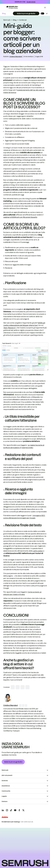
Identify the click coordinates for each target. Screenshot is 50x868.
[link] (8, 698)
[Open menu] (45, 7)
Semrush (7, 20)
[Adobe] (5, 817)
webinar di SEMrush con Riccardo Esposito (20, 217)
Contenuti (23, 20)
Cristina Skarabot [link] (16, 57)
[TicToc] (11, 810)
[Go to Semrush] (12, 7)
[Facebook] (19, 810)
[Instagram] (7, 810)
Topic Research (9, 328)
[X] (23, 810)
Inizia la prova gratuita (13, 762)
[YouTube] (15, 810)
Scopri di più (31, 2)
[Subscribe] (26, 13)
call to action (38, 551)
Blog (4, 13)
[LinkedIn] (3, 810)
